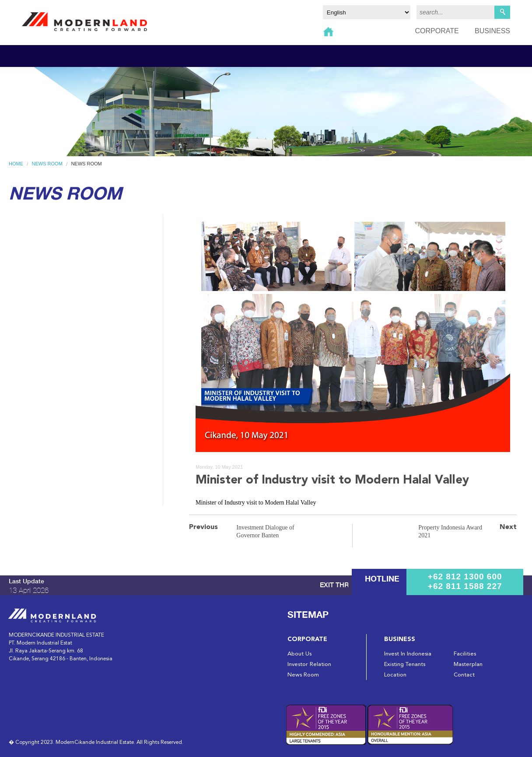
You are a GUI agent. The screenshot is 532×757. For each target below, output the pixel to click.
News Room (47, 164)
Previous (203, 527)
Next (508, 527)
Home (16, 164)
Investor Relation (309, 664)
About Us (299, 654)
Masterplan (468, 664)
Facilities (465, 654)
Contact (464, 675)
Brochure (27, 244)
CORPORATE (437, 31)
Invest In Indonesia (408, 654)
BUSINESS (492, 31)
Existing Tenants (405, 664)
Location (395, 675)
